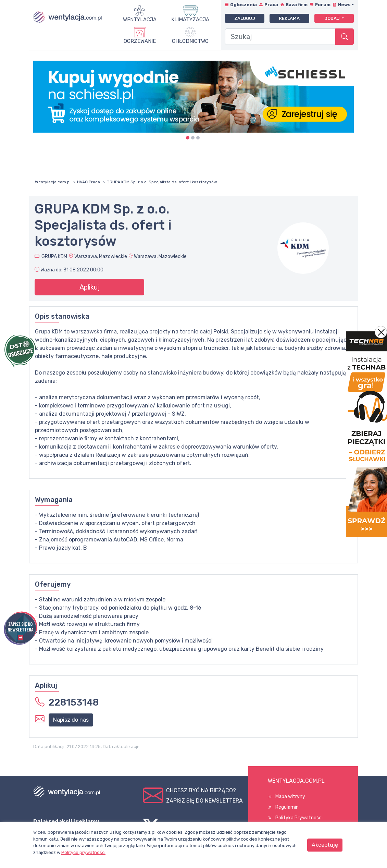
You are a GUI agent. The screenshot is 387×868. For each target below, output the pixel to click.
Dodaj (333, 18)
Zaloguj (245, 18)
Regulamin (287, 807)
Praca (271, 5)
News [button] (344, 5)
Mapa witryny (290, 797)
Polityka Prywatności (299, 818)
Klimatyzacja (190, 20)
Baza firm (297, 5)
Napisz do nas (71, 720)
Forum (323, 5)
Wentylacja (140, 20)
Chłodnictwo (190, 41)
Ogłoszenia (244, 5)
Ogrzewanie (140, 41)
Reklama (289, 18)
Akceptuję (325, 845)
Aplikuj (90, 287)
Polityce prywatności (83, 852)
